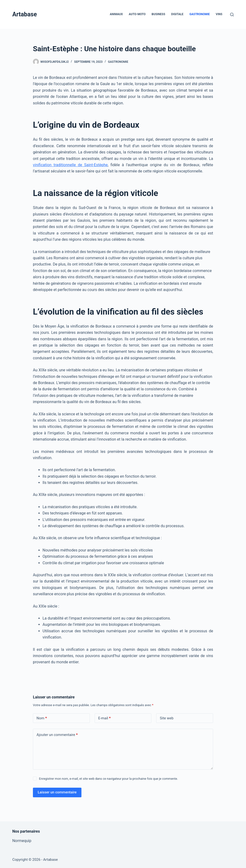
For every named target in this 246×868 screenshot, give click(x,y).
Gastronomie (200, 14)
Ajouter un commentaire (57, 735)
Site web (167, 718)
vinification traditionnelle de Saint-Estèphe (70, 165)
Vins (219, 14)
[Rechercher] (232, 15)
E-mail (105, 718)
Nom (42, 718)
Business (158, 14)
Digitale (177, 14)
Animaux (116, 14)
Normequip (22, 841)
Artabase (25, 14)
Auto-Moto (137, 14)
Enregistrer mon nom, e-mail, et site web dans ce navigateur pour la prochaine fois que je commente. (108, 779)
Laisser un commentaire (57, 792)
